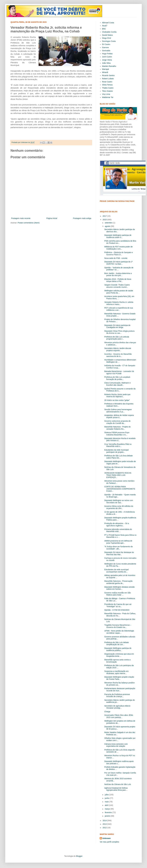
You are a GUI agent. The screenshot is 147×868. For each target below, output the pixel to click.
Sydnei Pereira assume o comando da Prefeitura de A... (120, 390)
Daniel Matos (107, 35)
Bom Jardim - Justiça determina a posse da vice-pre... (118, 274)
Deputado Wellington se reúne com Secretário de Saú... (119, 501)
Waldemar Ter (108, 97)
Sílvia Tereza (107, 85)
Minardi (105, 72)
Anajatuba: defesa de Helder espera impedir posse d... (119, 416)
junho (107, 798)
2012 (105, 828)
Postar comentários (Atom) (29, 223)
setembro (109, 223)
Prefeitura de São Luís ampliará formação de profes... (117, 378)
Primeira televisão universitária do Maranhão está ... (118, 530)
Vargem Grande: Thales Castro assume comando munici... (117, 286)
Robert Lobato (108, 79)
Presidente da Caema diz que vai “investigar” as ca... (118, 605)
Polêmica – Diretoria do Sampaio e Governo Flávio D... (119, 254)
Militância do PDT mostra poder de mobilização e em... (118, 248)
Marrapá (106, 69)
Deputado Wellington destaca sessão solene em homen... (120, 588)
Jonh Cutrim (107, 57)
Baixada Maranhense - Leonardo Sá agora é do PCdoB (119, 372)
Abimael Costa (108, 23)
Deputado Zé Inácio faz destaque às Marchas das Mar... (119, 553)
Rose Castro (107, 82)
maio (107, 802)
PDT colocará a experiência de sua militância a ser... (119, 309)
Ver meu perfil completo (109, 842)
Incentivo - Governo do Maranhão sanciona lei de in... (118, 355)
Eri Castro (106, 44)
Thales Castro (108, 88)
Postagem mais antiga (82, 218)
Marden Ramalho (109, 66)
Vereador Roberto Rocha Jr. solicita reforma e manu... (119, 303)
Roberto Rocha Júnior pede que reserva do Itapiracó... (117, 396)
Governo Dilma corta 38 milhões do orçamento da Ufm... (119, 507)
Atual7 (105, 26)
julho (107, 795)
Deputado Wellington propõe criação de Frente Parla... (119, 678)
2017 (105, 216)
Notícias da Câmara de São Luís (118, 784)
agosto (108, 226)
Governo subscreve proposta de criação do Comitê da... (117, 422)
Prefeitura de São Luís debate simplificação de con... (117, 644)
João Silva (106, 63)
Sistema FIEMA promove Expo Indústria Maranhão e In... (117, 434)
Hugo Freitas (107, 54)
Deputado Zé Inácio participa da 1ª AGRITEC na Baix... (118, 263)
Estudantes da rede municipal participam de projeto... (116, 451)
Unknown (107, 838)
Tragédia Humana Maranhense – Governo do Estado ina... (118, 626)
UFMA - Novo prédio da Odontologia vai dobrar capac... (119, 632)
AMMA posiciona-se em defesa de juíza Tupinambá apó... (118, 542)
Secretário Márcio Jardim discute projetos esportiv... (118, 349)
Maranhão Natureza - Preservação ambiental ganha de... (118, 582)
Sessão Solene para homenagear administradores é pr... (118, 411)
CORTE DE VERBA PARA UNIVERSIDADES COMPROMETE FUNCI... (120, 489)
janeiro (108, 816)
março (108, 809)
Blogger (79, 856)
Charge (107, 712)
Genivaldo (106, 51)
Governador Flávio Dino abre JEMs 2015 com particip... (119, 716)
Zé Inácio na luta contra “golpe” (117, 400)
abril (107, 805)
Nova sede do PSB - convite (116, 258)
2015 (105, 220)
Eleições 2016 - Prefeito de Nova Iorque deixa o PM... (118, 280)
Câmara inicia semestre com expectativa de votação (116, 745)
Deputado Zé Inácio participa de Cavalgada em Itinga (117, 326)
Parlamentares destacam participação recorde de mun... (120, 690)
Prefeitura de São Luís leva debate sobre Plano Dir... (119, 457)
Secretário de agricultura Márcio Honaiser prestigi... (117, 707)
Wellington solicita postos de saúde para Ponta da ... (119, 292)
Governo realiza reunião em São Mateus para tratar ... (118, 594)
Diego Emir (107, 38)
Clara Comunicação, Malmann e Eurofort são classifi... (117, 384)
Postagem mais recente (21, 218)
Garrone (105, 47)
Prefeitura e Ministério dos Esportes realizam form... (119, 405)
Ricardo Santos (108, 75)
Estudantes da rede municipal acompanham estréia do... (116, 571)
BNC (104, 29)
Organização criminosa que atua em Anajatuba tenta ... (119, 655)
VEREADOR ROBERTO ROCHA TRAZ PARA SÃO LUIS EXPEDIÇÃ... (118, 475)
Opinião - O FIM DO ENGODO (117, 610)
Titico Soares (107, 91)
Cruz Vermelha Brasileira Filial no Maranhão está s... (118, 445)
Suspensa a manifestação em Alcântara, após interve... (116, 672)
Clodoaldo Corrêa (109, 32)
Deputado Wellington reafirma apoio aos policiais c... (119, 762)
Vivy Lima (106, 94)
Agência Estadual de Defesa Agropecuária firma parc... (116, 789)
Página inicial (52, 218)
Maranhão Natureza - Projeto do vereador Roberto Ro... (117, 428)
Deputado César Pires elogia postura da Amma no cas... (119, 332)
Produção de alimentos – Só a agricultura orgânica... (117, 525)
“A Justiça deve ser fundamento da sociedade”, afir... (119, 548)
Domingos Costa (109, 41)
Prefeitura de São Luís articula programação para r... (117, 338)
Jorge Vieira (107, 60)
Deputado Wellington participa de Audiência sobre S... (118, 236)
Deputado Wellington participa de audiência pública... (118, 649)
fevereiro (109, 812)
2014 (105, 821)
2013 (105, 824)
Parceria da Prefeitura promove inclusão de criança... (117, 695)
